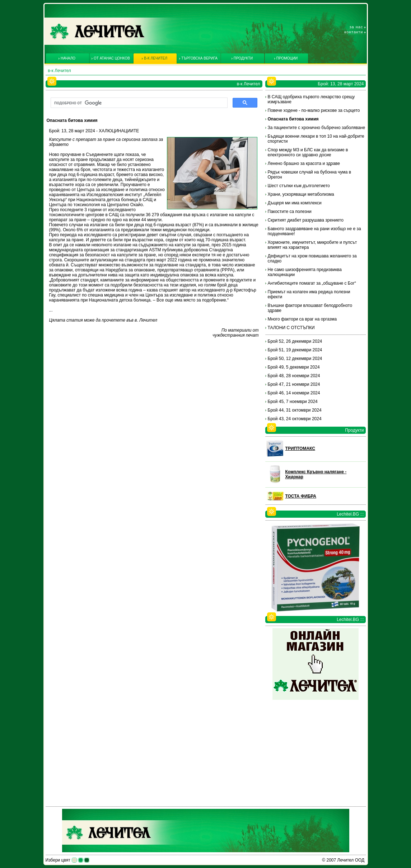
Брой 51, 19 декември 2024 (295, 350)
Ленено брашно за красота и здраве (304, 163)
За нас (356, 27)
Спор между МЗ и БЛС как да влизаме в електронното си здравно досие (308, 152)
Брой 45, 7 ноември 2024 (293, 402)
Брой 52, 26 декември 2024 (295, 341)
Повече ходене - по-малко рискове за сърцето (314, 110)
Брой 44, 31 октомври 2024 (295, 410)
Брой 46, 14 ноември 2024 (294, 393)
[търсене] (138, 103)
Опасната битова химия (293, 119)
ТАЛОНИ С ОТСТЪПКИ (291, 328)
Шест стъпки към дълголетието (299, 186)
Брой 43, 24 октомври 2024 (295, 419)
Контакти (354, 32)
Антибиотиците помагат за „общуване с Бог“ (312, 283)
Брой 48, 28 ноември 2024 (294, 376)
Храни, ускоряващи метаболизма (301, 194)
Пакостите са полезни (290, 212)
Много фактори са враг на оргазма (302, 319)
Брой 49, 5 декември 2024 (294, 367)
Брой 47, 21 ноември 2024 (294, 384)
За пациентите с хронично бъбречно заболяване (317, 128)
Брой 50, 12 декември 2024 (295, 359)
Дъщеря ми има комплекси (295, 203)
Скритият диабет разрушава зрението (306, 220)
